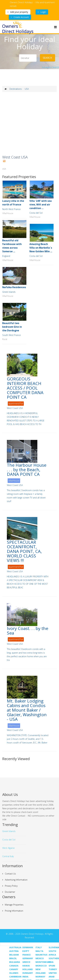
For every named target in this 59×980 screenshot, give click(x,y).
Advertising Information (16, 880)
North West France (11, 209)
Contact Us (10, 874)
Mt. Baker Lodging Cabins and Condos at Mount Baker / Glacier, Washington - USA (27, 710)
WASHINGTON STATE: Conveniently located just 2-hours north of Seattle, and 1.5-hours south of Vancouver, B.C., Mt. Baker (28, 739)
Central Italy (8, 856)
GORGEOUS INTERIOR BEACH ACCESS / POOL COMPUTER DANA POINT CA (25, 388)
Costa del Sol (36, 213)
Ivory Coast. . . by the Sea (28, 631)
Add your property (19, 12)
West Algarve (8, 848)
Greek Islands (9, 292)
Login (43, 12)
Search (47, 58)
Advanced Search (51, 67)
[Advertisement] (29, 124)
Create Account (21, 17)
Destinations (16, 89)
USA (27, 89)
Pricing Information (14, 911)
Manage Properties (14, 905)
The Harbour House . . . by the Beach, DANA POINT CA (27, 470)
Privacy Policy (11, 886)
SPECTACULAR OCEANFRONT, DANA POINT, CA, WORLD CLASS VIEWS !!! (24, 551)
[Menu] (55, 27)
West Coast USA (15, 408)
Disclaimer (10, 892)
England (6, 256)
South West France (12, 335)
